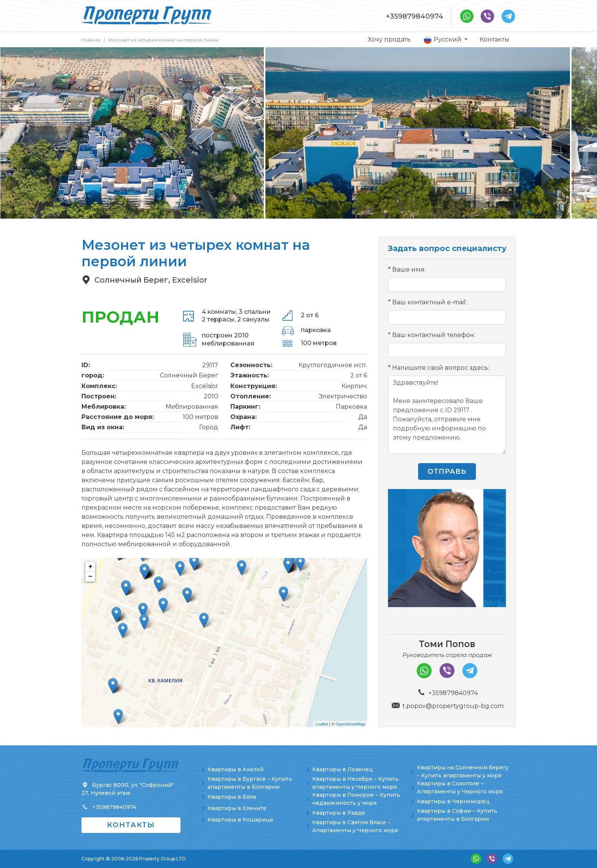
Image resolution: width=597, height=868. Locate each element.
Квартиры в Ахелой (235, 769)
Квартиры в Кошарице (240, 820)
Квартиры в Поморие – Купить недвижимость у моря (356, 799)
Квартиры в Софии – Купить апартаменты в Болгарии (457, 815)
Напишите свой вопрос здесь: (441, 368)
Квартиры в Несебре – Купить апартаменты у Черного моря (355, 783)
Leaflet (322, 724)
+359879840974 (415, 16)
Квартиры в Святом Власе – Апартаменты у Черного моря (355, 826)
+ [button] (90, 567)
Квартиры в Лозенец (343, 769)
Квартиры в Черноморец (453, 801)
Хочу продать (389, 39)
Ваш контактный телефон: (434, 335)
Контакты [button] (131, 825)
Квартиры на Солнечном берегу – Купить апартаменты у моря (463, 771)
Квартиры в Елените (237, 808)
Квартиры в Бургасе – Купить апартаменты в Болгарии (250, 783)
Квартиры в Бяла (232, 797)
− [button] (90, 577)
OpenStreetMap (350, 724)
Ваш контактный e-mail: (429, 302)
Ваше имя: (409, 269)
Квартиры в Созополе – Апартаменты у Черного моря (460, 787)
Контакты (495, 39)
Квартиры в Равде (339, 813)
